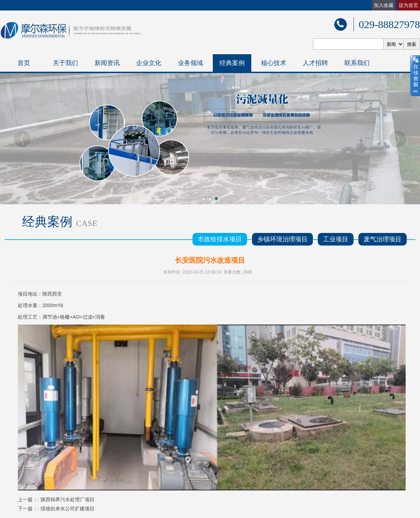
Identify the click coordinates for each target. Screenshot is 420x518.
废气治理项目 (383, 239)
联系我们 (357, 63)
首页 (24, 63)
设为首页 (408, 5)
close (415, 76)
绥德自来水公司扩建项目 (68, 509)
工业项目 (336, 239)
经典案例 (232, 63)
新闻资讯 (107, 63)
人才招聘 (315, 63)
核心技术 (274, 63)
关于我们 (65, 63)
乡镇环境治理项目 (282, 239)
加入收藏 (384, 5)
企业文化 (149, 63)
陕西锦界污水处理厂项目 (68, 499)
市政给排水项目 (220, 239)
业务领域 (190, 63)
